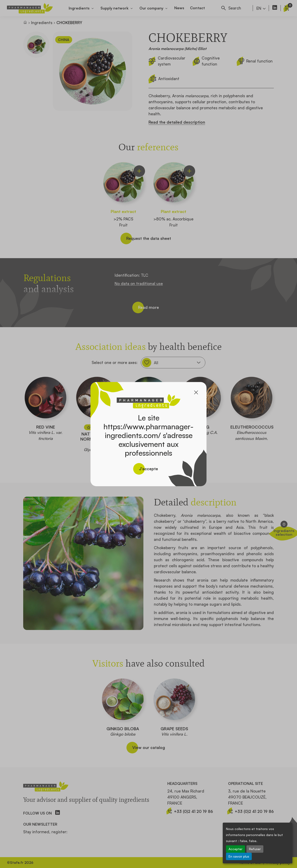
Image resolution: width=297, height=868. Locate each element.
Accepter (236, 849)
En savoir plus (239, 856)
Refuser (255, 849)
